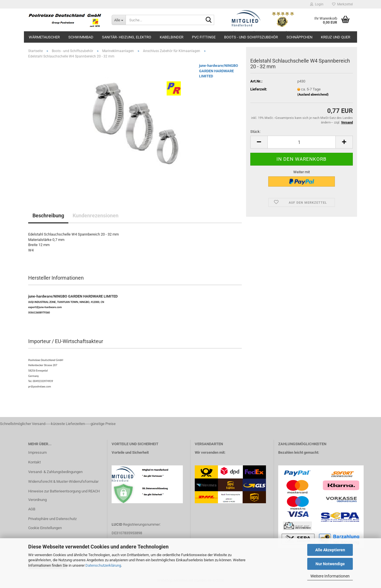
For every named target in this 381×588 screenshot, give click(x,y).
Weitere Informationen (330, 576)
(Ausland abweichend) (313, 95)
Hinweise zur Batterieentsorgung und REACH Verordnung (64, 495)
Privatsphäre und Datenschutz (52, 519)
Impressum (37, 452)
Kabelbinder (172, 37)
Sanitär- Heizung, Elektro (127, 37)
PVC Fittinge (204, 37)
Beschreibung (48, 215)
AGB (32, 509)
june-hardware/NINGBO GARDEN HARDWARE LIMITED (219, 71)
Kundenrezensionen (96, 215)
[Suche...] (119, 20)
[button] (259, 142)
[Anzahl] (302, 142)
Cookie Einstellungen (45, 528)
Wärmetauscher (44, 37)
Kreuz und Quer (336, 37)
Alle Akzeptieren (330, 550)
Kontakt (34, 462)
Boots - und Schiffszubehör (251, 37)
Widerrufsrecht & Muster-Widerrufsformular (63, 481)
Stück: (255, 132)
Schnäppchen (299, 37)
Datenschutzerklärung (103, 565)
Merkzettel (342, 4)
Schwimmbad (81, 37)
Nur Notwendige (330, 564)
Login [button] (317, 4)
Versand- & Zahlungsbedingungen (55, 472)
